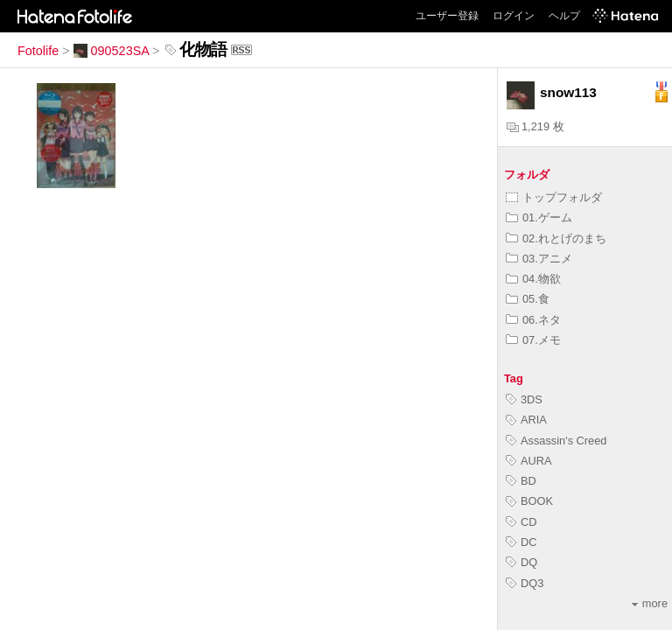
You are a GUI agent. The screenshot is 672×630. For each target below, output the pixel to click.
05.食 (528, 299)
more (650, 603)
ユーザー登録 (447, 16)
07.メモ (533, 340)
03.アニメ (539, 259)
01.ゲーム (539, 217)
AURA (529, 461)
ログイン (514, 16)
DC (521, 542)
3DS (524, 399)
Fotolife (38, 51)
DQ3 (525, 583)
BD (521, 481)
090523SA (111, 51)
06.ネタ (533, 320)
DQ (521, 562)
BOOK (529, 501)
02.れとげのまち (556, 238)
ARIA (526, 420)
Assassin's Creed (556, 441)
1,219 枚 (535, 126)
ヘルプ (564, 16)
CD (521, 522)
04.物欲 (533, 279)
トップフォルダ (554, 197)
